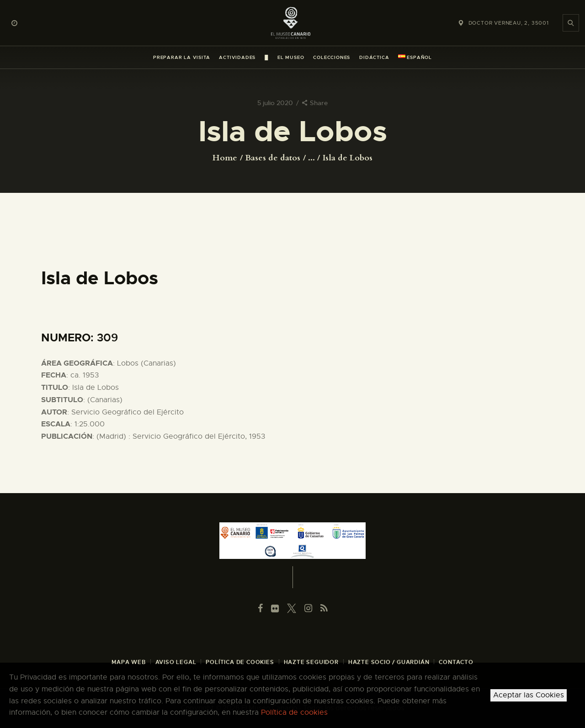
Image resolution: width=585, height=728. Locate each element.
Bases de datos (273, 158)
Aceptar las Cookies (529, 695)
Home (225, 158)
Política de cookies (294, 712)
